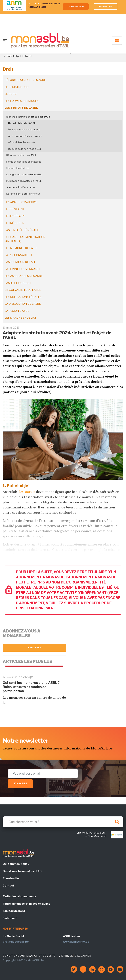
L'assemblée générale (22, 230)
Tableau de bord (14, 911)
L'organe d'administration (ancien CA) (25, 239)
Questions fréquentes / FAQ (22, 871)
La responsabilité (19, 255)
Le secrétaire (15, 216)
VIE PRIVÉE (66, 956)
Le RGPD (10, 94)
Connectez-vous (76, 7)
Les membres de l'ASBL (21, 248)
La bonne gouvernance (23, 269)
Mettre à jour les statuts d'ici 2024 (28, 117)
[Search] (63, 822)
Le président (14, 209)
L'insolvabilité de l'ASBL (23, 290)
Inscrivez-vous (106, 7)
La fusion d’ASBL (17, 311)
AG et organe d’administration (25, 136)
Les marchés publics (21, 318)
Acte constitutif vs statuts (21, 187)
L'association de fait (20, 262)
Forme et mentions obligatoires (24, 162)
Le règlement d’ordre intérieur (23, 194)
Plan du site (11, 878)
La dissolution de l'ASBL (23, 304)
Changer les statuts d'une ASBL (24, 174)
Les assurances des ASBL (24, 276)
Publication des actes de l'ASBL (24, 181)
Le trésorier (14, 223)
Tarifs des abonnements (20, 896)
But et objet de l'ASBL (22, 123)
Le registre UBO (17, 87)
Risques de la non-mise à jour (25, 149)
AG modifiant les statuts (22, 142)
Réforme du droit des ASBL (25, 80)
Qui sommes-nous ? (16, 864)
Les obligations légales (23, 297)
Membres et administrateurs (24, 129)
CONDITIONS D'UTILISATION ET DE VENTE (29, 956)
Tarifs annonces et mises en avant (26, 904)
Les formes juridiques (22, 101)
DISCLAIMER (83, 956)
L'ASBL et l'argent (18, 283)
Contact (9, 886)
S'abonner (34, 648)
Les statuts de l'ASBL (21, 108)
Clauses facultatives (18, 168)
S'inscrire (20, 784)
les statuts (27, 492)
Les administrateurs (21, 202)
